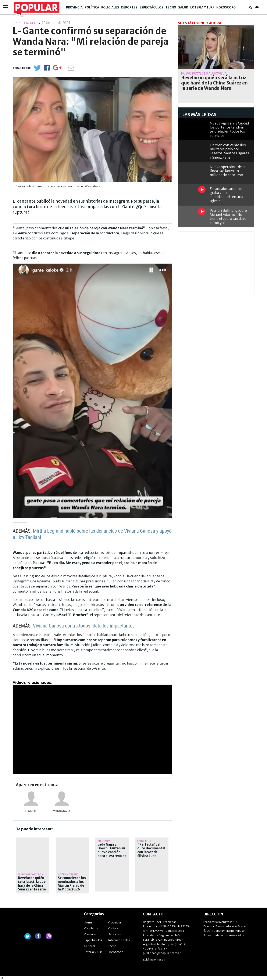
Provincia (74, 7)
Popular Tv (91, 928)
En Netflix (144, 841)
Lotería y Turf (202, 7)
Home (88, 922)
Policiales (110, 7)
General (89, 946)
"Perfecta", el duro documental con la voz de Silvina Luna (151, 850)
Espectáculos (151, 7)
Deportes (129, 7)
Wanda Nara (62, 811)
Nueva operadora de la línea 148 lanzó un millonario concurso (227, 171)
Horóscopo (226, 7)
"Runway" (104, 841)
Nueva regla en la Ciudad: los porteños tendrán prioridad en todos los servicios (230, 129)
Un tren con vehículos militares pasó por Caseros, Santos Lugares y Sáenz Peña (229, 151)
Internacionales (119, 940)
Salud (183, 7)
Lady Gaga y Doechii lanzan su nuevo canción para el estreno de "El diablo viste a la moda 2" (112, 854)
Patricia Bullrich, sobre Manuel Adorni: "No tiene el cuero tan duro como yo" (228, 217)
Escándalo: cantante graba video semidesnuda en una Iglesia (226, 195)
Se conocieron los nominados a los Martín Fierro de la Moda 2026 (72, 884)
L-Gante (31, 811)
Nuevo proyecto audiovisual (38, 874)
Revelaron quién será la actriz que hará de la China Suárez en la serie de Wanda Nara (32, 886)
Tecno (171, 7)
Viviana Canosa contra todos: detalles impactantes (84, 626)
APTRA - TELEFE (68, 874)
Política (92, 7)
